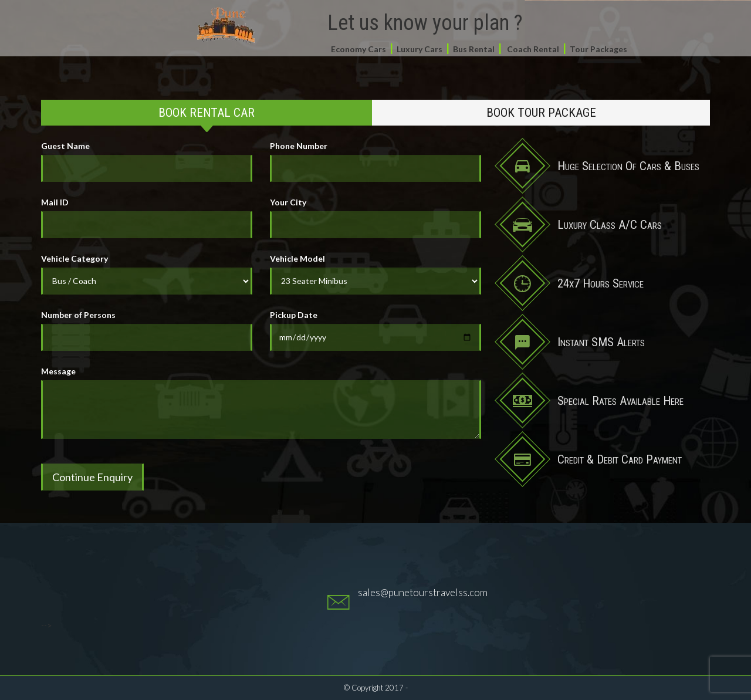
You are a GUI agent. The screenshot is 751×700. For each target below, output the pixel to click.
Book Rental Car (207, 113)
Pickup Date (294, 315)
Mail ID (55, 202)
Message (58, 371)
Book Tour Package (541, 113)
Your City (288, 202)
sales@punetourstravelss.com (423, 592)
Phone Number (299, 146)
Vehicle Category (75, 258)
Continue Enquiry (92, 477)
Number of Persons (78, 315)
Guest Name (65, 146)
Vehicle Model (297, 258)
